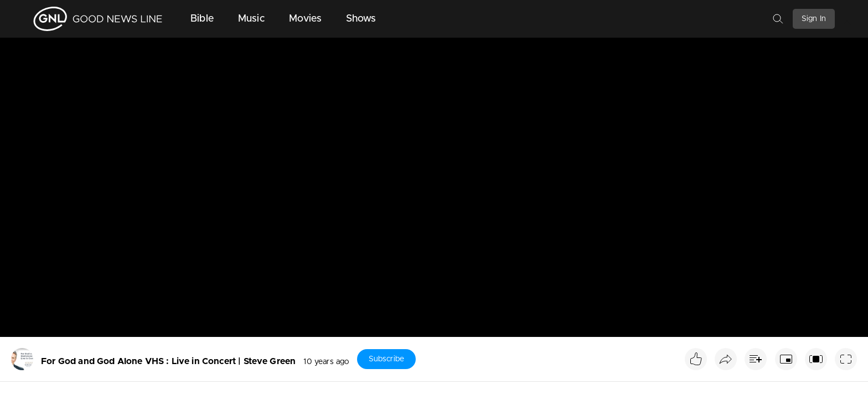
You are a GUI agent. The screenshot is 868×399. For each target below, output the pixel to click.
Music (251, 19)
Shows (361, 19)
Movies (305, 19)
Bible (202, 19)
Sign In (814, 19)
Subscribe (386, 359)
